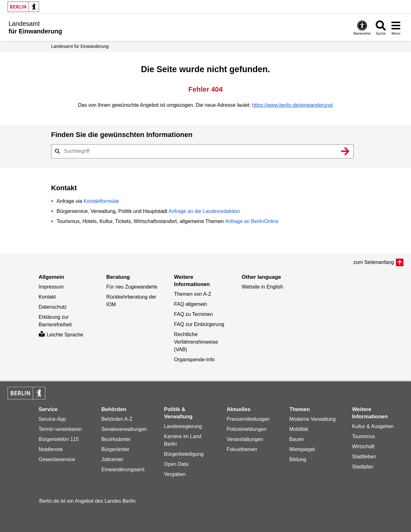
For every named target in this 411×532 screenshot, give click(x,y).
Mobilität (299, 429)
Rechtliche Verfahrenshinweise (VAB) (196, 342)
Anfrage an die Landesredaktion (204, 211)
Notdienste (51, 449)
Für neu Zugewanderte (132, 287)
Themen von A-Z (193, 294)
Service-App (52, 419)
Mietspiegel (302, 449)
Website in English (262, 287)
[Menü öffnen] (396, 28)
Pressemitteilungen (248, 419)
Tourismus (364, 436)
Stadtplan (363, 467)
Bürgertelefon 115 (59, 439)
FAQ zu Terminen (193, 314)
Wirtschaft (363, 446)
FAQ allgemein (191, 304)
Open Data (176, 464)
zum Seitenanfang (374, 262)
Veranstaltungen (245, 439)
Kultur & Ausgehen (373, 426)
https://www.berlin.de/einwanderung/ (293, 105)
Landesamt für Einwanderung (80, 46)
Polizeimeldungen (246, 429)
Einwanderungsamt (123, 469)
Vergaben (175, 474)
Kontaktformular (101, 201)
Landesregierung (183, 426)
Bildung (298, 459)
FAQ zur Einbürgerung (199, 324)
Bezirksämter (116, 439)
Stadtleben (364, 457)
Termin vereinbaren (60, 429)
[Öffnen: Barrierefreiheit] (362, 28)
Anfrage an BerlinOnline (252, 221)
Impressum (51, 287)
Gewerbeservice (57, 459)
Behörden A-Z (117, 419)
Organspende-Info (194, 360)
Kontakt (47, 297)
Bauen (297, 439)
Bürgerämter (115, 449)
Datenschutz (53, 307)
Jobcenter (112, 459)
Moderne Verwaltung (313, 419)
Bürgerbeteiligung (184, 454)
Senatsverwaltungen (124, 429)
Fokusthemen (242, 449)
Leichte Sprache (61, 335)
